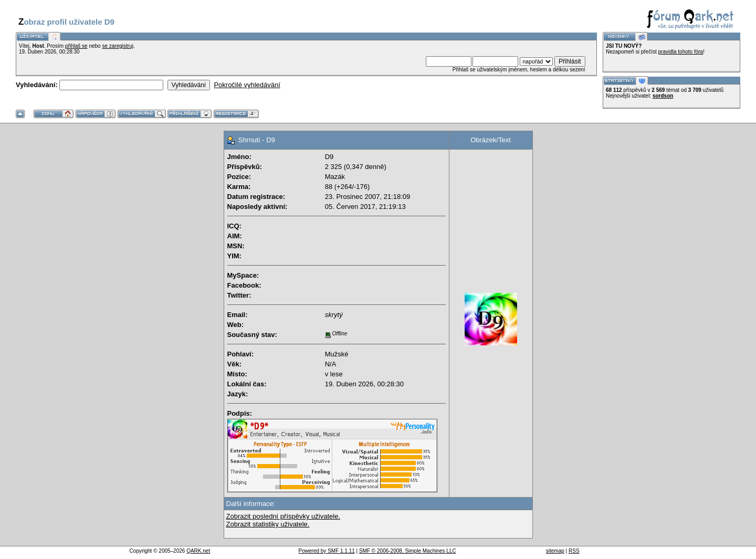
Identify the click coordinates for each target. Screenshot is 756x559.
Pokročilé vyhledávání (247, 85)
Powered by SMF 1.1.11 (327, 551)
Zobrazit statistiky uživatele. (268, 524)
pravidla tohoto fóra (681, 52)
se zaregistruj (117, 46)
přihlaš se (76, 46)
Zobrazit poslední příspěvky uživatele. (283, 516)
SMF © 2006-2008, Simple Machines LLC (408, 551)
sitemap (555, 551)
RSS (574, 551)
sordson (663, 96)
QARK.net (198, 551)
